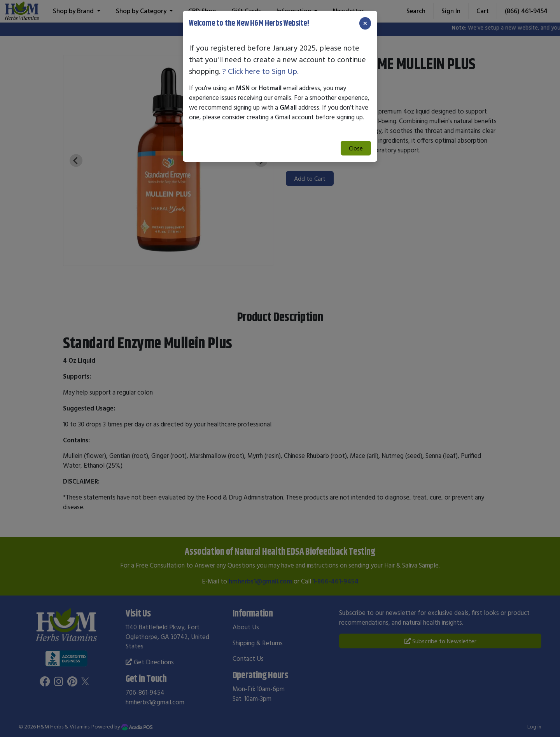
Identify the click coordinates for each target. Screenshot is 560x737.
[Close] (365, 23)
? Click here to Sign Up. (261, 71)
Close (356, 148)
